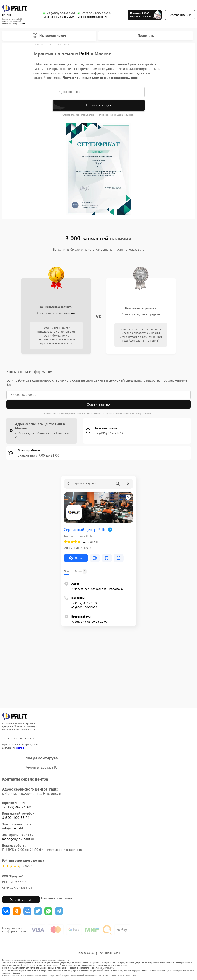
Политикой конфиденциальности (116, 115)
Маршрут (76, 558)
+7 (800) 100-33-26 (96, 13)
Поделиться (6, 911)
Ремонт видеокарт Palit (43, 767)
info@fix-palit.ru (15, 828)
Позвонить (146, 35)
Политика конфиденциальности (98, 953)
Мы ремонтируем (49, 36)
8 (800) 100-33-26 (16, 817)
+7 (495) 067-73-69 (61, 13)
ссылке (20, 748)
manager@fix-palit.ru (18, 839)
